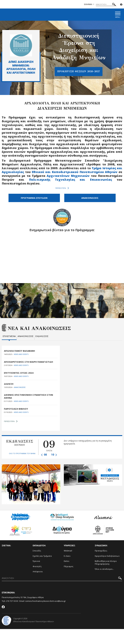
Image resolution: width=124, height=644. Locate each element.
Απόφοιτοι (38, 571)
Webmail (68, 551)
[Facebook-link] (121, 5)
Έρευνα (36, 561)
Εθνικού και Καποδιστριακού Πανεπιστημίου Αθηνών (75, 172)
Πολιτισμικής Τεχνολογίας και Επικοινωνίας (71, 180)
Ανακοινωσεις (26, 336)
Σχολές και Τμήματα (42, 556)
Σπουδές (37, 551)
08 (44, 455)
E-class (67, 556)
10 (54, 455)
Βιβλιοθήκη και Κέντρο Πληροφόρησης (106, 562)
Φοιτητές (37, 566)
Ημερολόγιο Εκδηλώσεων (107, 556)
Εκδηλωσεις (42, 336)
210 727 (10, 601)
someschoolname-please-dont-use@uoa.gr (45, 601)
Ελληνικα (88, 4)
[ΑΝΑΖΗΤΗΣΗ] (106, 4)
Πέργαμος (69, 566)
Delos (67, 561)
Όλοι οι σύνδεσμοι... (104, 569)
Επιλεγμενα (9, 336)
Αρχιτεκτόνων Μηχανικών (68, 176)
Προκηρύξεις (101, 551)
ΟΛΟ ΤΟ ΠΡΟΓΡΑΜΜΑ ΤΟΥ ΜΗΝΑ (22, 453)
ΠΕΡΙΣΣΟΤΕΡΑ (62, 188)
